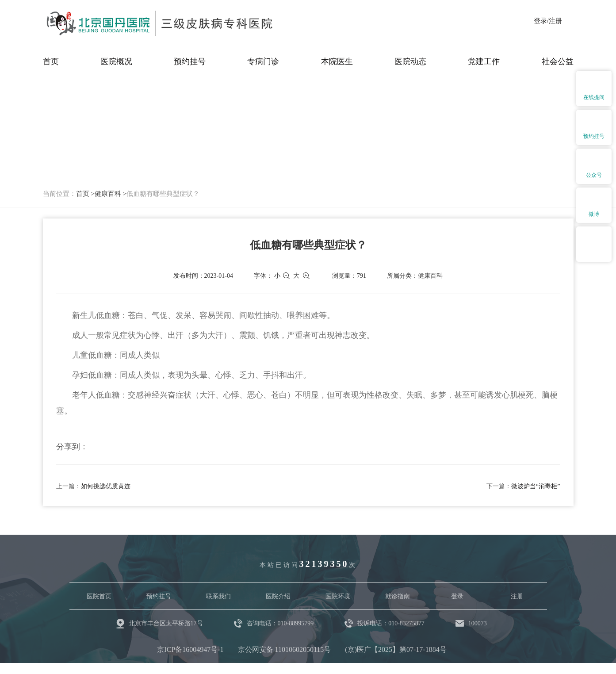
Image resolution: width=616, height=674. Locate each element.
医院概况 (116, 61)
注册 (517, 596)
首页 (51, 61)
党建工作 (484, 61)
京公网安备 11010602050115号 (285, 649)
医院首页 (99, 596)
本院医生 (337, 61)
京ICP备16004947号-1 (190, 649)
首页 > (85, 194)
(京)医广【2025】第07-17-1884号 (396, 649)
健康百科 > (111, 194)
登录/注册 (548, 21)
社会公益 (558, 61)
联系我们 (218, 596)
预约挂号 (190, 61)
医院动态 (410, 61)
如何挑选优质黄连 (106, 486)
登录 (457, 596)
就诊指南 (398, 596)
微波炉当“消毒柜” (536, 486)
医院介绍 (278, 596)
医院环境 (338, 596)
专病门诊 (263, 61)
